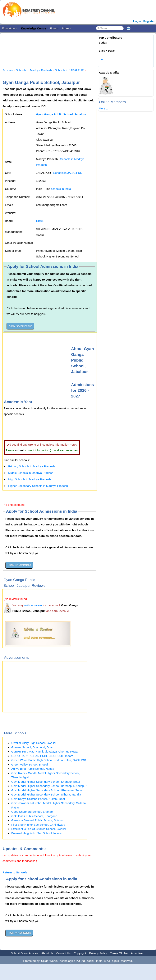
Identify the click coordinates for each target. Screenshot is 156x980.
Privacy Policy (98, 953)
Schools (8, 70)
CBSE (40, 221)
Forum (54, 28)
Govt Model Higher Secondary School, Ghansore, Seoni (47, 790)
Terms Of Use (119, 953)
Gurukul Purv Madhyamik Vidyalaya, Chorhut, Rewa (44, 751)
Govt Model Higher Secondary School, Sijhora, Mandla (46, 794)
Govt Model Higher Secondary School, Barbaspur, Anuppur (49, 786)
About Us (47, 953)
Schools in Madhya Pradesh (34, 70)
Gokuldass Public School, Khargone (34, 816)
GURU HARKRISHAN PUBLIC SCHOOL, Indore (42, 756)
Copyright (80, 953)
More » (67, 28)
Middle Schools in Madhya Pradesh (31, 473)
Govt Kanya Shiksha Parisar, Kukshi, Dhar (38, 799)
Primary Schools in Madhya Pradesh (32, 466)
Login (137, 21)
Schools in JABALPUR (69, 70)
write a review (33, 605)
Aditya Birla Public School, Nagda (33, 769)
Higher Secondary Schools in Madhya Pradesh (38, 486)
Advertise (137, 953)
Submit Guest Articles (24, 953)
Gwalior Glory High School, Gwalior (34, 743)
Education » (9, 28)
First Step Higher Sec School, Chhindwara (38, 825)
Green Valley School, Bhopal (30, 764)
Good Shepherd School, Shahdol (32, 812)
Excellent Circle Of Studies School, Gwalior (39, 829)
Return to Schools (15, 872)
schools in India (61, 189)
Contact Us (63, 953)
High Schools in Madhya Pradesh (30, 479)
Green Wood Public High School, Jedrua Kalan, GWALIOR (49, 760)
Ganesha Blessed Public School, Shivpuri (38, 820)
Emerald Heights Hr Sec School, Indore (36, 833)
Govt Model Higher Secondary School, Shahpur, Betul (46, 782)
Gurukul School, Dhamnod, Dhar (32, 747)
